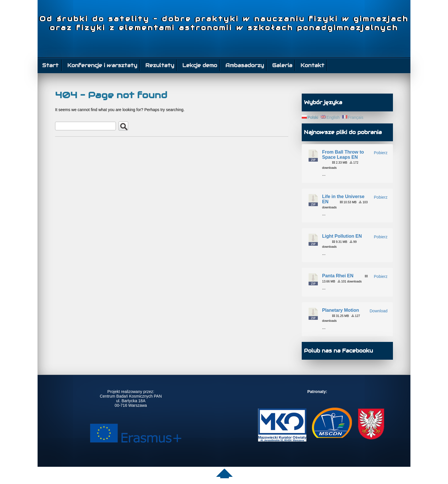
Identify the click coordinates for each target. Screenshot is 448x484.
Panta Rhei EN (338, 276)
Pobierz (381, 153)
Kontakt (312, 65)
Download (379, 311)
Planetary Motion (341, 310)
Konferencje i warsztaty (102, 65)
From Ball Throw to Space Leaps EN (343, 155)
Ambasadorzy (245, 65)
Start (50, 65)
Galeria (282, 65)
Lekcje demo (200, 65)
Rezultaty (160, 65)
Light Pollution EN (342, 236)
